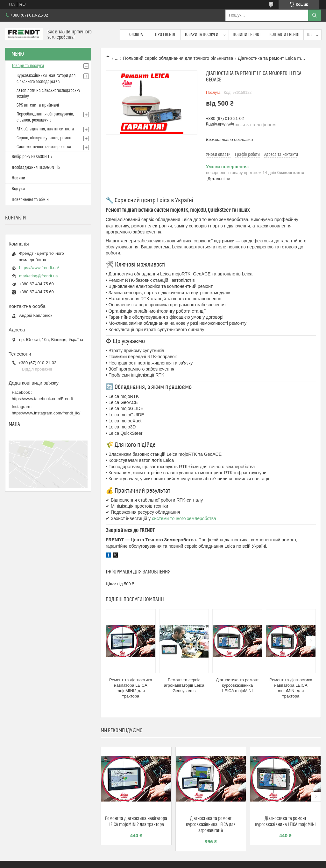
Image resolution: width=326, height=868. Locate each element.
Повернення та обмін (30, 200)
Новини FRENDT (247, 35)
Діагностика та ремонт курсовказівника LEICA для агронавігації (211, 825)
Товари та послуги (202, 35)
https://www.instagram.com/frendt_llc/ (46, 413)
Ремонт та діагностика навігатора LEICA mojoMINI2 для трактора (131, 688)
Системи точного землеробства (44, 147)
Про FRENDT (165, 35)
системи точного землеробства (184, 518)
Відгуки (18, 189)
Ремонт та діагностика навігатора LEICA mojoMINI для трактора (291, 688)
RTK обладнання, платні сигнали (45, 129)
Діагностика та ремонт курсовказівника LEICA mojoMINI (237, 685)
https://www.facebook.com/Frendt (42, 399)
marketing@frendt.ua (39, 276)
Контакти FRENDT (284, 35)
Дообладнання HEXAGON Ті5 (36, 168)
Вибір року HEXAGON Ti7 (32, 157)
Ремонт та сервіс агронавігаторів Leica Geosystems (184, 685)
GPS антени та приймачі (38, 105)
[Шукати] (315, 15)
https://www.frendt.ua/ (39, 268)
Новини (18, 178)
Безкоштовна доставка (229, 139)
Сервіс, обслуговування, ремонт (45, 138)
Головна (135, 35)
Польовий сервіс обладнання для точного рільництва (178, 58)
